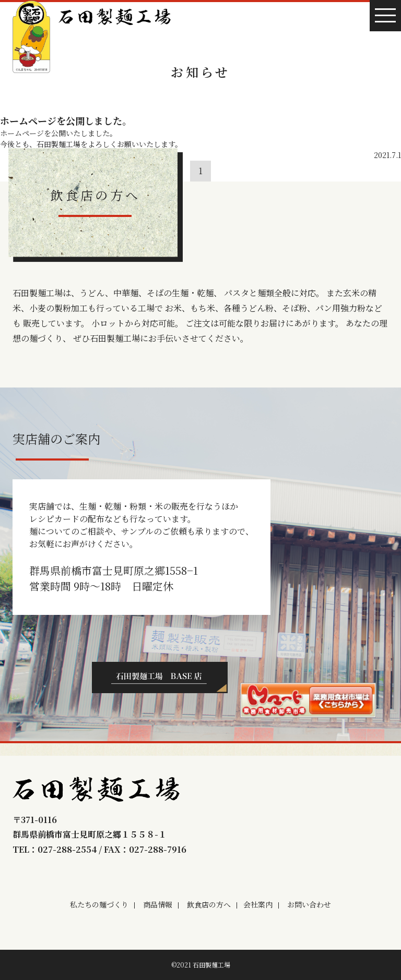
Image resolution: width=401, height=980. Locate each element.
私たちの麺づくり (99, 904)
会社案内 (258, 904)
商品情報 (158, 904)
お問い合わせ (309, 904)
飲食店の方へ (209, 904)
